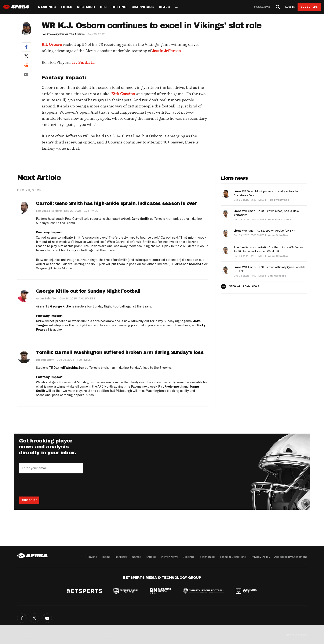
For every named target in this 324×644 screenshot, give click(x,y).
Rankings (47, 7)
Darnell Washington (69, 368)
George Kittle (61, 306)
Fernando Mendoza (189, 264)
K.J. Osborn (52, 44)
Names (137, 557)
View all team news (244, 285)
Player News (170, 557)
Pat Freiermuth (170, 387)
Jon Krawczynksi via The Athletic (63, 34)
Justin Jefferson (167, 51)
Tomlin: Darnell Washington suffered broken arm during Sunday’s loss (120, 352)
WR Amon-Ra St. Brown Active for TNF (264, 230)
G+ (47, 618)
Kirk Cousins (123, 94)
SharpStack (143, 7)
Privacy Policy (260, 557)
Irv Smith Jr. (83, 62)
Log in (290, 7)
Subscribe (309, 7)
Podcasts (262, 7)
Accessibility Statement (291, 557)
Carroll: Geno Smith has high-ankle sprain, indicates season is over (116, 203)
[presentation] (51, 485)
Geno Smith (140, 219)
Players (92, 557)
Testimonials (207, 557)
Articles (151, 557)
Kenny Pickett (77, 250)
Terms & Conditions (233, 557)
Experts (188, 557)
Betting (119, 7)
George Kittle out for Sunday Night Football (88, 291)
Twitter (34, 618)
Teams (106, 557)
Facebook (22, 618)
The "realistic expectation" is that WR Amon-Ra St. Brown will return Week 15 (268, 248)
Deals (164, 7)
